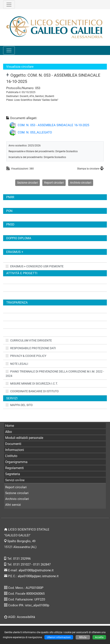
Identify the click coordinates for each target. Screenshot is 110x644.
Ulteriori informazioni (59, 637)
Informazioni (15, 450)
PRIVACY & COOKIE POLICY (26, 356)
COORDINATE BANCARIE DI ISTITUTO (32, 391)
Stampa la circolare (88, 169)
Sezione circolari (27, 183)
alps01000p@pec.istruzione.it (38, 576)
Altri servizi (13, 505)
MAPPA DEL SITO (19, 405)
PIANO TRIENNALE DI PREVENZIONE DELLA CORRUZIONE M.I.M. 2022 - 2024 (55, 374)
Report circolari (54, 183)
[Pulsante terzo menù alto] (9, 5)
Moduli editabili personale (24, 438)
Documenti (13, 444)
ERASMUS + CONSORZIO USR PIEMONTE (35, 266)
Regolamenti (14, 468)
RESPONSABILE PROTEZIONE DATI (31, 348)
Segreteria (13, 474)
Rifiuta (83, 637)
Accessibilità (26, 617)
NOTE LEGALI (17, 364)
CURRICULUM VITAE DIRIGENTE (29, 340)
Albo (9, 432)
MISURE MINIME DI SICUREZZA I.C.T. (32, 384)
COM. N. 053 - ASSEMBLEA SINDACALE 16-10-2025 (53, 125)
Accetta (99, 637)
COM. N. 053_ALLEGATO (35, 132)
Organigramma (16, 462)
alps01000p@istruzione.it (36, 570)
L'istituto (11, 456)
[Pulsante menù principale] (9, 50)
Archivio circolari (81, 183)
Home (10, 426)
